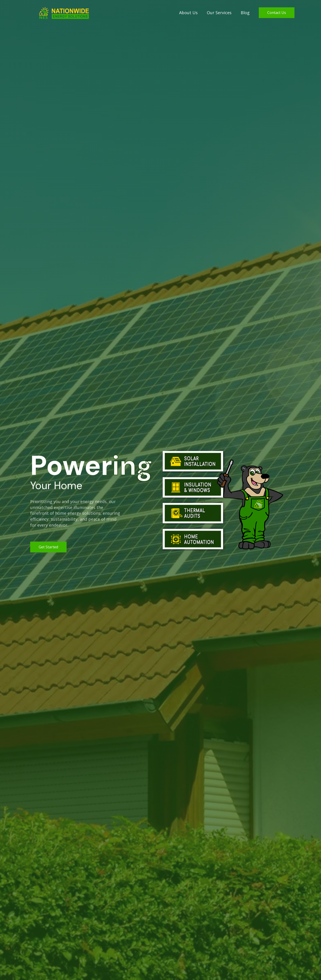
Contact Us (277, 13)
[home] (58, 13)
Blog (245, 13)
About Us (188, 13)
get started (48, 548)
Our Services (219, 13)
